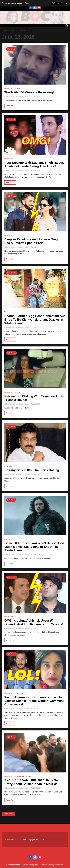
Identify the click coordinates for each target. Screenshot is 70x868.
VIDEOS (28, 776)
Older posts (9, 814)
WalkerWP (59, 865)
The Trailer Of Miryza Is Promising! (29, 92)
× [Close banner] (66, 3)
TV (5, 312)
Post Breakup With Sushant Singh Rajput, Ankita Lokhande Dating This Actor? (34, 164)
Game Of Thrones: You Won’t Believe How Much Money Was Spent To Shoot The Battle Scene (34, 547)
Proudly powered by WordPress (20, 865)
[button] (35, 3)
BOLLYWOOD (9, 89)
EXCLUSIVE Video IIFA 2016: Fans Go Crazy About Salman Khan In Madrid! (31, 782)
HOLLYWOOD (9, 539)
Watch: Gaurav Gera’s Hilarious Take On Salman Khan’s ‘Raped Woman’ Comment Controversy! (34, 701)
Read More (10, 106)
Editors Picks (9, 617)
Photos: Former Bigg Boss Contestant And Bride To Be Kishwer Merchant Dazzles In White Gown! (35, 320)
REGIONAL (8, 466)
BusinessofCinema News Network (17, 97)
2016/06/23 (35, 97)
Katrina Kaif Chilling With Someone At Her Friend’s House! (34, 398)
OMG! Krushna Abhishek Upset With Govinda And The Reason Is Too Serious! (34, 622)
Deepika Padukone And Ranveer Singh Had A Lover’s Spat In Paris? (32, 241)
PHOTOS (18, 392)
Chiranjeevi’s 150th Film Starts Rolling (32, 470)
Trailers (18, 89)
